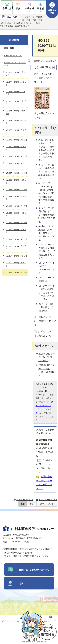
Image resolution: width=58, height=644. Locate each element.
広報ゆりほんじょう (13, 56)
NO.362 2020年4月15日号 (16, 214)
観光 (18, 8)
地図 (21, 584)
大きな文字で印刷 (41, 67)
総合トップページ (11, 621)
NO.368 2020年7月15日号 (16, 165)
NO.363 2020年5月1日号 (16, 206)
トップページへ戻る (48, 500)
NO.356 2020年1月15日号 (16, 264)
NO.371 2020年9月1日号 (16, 140)
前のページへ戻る (25, 500)
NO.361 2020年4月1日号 (16, 223)
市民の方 (7, 8)
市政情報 (29, 8)
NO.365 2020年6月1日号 (16, 190)
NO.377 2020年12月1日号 (16, 83)
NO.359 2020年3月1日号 (16, 239)
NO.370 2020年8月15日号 (16, 148)
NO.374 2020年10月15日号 (15, 112)
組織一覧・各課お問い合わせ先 (34, 570)
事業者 (41, 8)
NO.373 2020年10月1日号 (16, 122)
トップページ (28, 17)
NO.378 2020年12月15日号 (15, 74)
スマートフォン (47, 504)
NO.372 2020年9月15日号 (16, 131)
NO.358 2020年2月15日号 (16, 248)
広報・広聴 (31, 20)
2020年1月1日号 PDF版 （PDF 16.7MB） (48, 357)
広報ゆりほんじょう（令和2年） (15, 64)
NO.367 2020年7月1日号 (16, 173)
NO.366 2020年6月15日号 (16, 181)
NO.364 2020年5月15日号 (16, 198)
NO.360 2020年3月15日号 (16, 231)
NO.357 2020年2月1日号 (16, 256)
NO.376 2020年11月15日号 (15, 93)
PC (32, 504)
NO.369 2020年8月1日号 (16, 156)
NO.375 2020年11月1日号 (16, 103)
